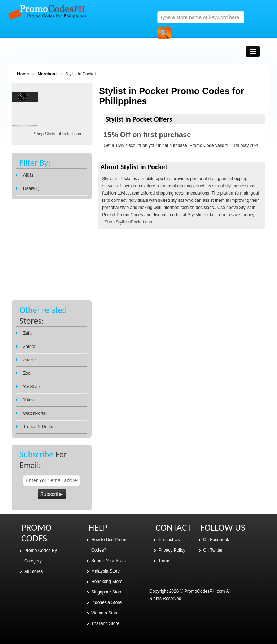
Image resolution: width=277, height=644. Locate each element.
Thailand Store (105, 623)
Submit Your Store (109, 561)
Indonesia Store (106, 602)
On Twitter (213, 550)
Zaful (28, 333)
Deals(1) (31, 188)
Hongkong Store (107, 582)
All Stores (33, 571)
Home (23, 74)
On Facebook (216, 540)
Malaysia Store (105, 571)
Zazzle (29, 360)
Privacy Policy (172, 550)
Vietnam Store (105, 613)
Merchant (47, 74)
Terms (164, 561)
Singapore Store (107, 592)
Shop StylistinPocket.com (129, 222)
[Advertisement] (52, 243)
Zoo (27, 373)
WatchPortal (35, 413)
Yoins (28, 400)
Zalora (29, 347)
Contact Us (169, 540)
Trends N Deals (38, 427)
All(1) (28, 175)
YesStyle (31, 387)
